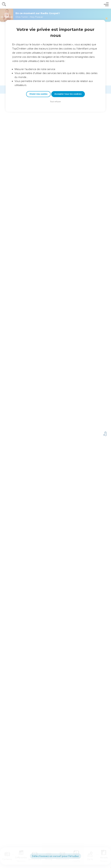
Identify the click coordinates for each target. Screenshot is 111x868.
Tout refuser (55, 102)
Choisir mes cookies (38, 94)
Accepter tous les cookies (68, 94)
